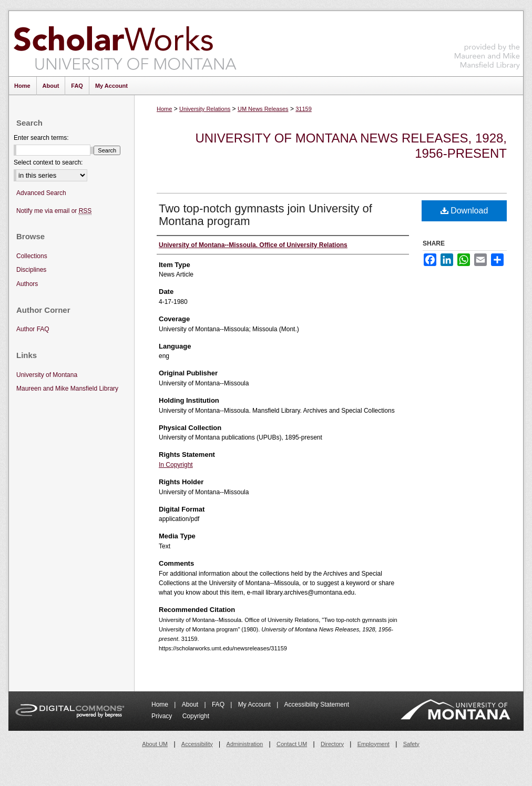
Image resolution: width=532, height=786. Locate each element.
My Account (255, 705)
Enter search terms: (41, 138)
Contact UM (292, 744)
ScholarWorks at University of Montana (125, 44)
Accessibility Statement (317, 705)
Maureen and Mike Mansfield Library (487, 42)
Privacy (163, 716)
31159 (304, 109)
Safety (411, 744)
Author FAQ (33, 329)
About (191, 705)
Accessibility (197, 744)
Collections (32, 256)
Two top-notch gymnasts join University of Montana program (265, 215)
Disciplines (31, 270)
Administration (245, 744)
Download (464, 211)
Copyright (196, 716)
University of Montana (47, 375)
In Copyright (176, 465)
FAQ (219, 705)
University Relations (205, 109)
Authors (27, 284)
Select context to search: (48, 162)
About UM (155, 744)
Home (164, 109)
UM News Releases (263, 109)
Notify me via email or (54, 211)
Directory (332, 744)
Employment (374, 744)
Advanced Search (41, 193)
